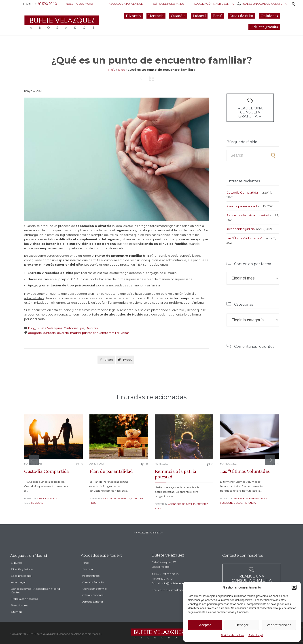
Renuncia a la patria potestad (248, 215)
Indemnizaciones (92, 602)
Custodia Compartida (242, 192)
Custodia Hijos (74, 328)
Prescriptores (19, 614)
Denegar (242, 625)
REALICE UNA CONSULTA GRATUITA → (263, 4)
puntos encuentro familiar (101, 333)
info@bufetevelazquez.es (178, 589)
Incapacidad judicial (241, 229)
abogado (35, 333)
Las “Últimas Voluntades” (244, 238)
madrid (75, 333)
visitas (125, 333)
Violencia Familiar (93, 589)
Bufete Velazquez (49, 328)
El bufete (17, 571)
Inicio (112, 70)
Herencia (250, 503)
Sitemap (16, 620)
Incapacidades (91, 583)
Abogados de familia (117, 498)
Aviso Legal (256, 635)
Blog (122, 70)
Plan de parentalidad (242, 206)
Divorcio (92, 328)
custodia (49, 333)
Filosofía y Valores (22, 578)
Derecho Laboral (92, 609)
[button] (294, 587)
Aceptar (205, 625)
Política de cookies (232, 635)
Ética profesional (22, 584)
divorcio (63, 333)
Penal (85, 570)
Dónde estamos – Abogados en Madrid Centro (35, 599)
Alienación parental (94, 596)
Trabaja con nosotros (24, 607)
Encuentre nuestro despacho (170, 596)
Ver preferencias (279, 625)
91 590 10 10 (171, 580)
